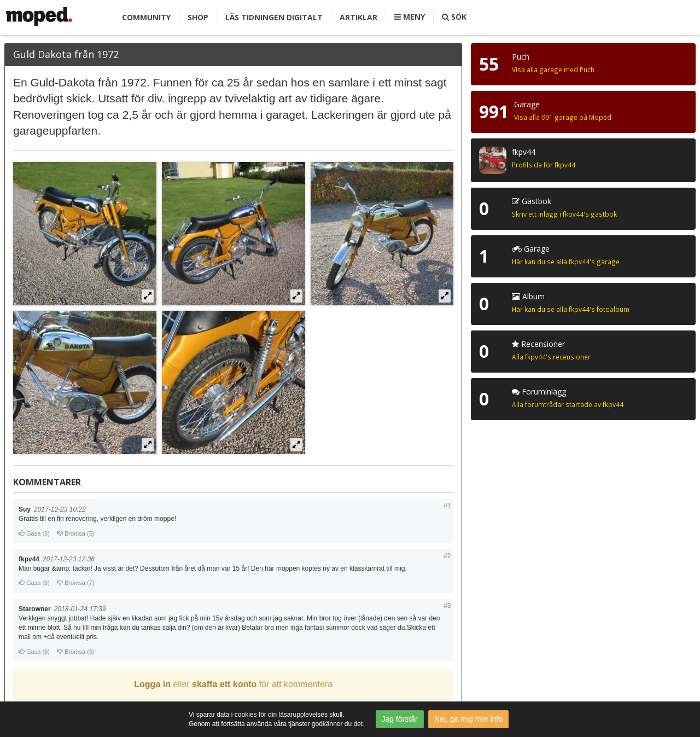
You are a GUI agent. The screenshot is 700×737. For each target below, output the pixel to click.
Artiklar (358, 17)
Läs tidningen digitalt (274, 17)
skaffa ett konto (224, 684)
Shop (198, 17)
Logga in (152, 684)
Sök (454, 17)
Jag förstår (400, 719)
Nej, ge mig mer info (468, 719)
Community (146, 17)
